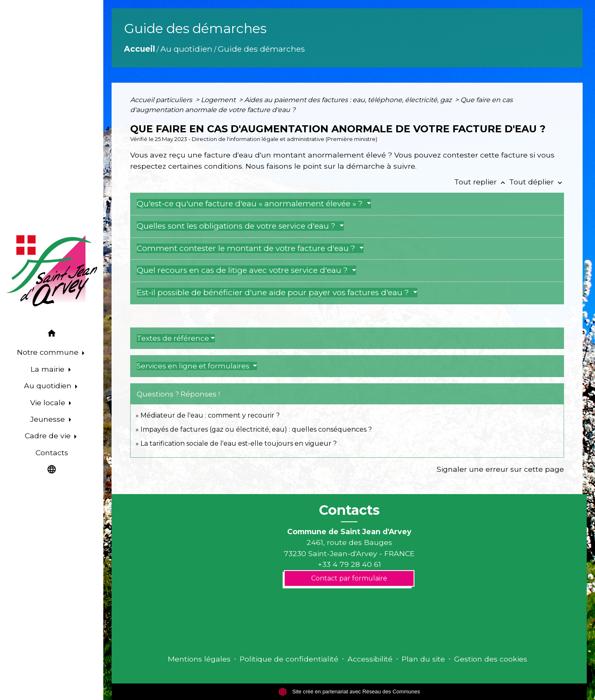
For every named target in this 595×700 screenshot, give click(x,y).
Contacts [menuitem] (52, 453)
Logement (219, 100)
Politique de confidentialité (289, 659)
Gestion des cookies (491, 659)
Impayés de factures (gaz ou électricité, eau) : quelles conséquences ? (256, 429)
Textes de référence (173, 338)
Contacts (349, 510)
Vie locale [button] (49, 403)
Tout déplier (537, 182)
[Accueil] (52, 271)
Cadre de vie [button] (49, 436)
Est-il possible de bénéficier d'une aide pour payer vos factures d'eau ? (274, 293)
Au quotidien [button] (49, 386)
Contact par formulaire (349, 578)
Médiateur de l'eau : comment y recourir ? (210, 415)
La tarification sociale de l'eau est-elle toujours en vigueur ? (239, 443)
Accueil (139, 49)
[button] (52, 335)
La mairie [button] (49, 369)
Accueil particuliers (162, 100)
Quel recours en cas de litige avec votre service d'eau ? (243, 270)
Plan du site (423, 659)
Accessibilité (370, 659)
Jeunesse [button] (49, 419)
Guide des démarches (261, 49)
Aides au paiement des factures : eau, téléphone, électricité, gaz (349, 100)
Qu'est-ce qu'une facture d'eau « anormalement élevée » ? (251, 204)
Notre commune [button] (49, 352)
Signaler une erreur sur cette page (500, 469)
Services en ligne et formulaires (194, 366)
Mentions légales (199, 659)
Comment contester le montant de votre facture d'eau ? (247, 248)
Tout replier (482, 182)
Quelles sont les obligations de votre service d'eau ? (237, 226)
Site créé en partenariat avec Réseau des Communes (349, 692)
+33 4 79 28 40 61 (349, 564)
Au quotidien (186, 49)
